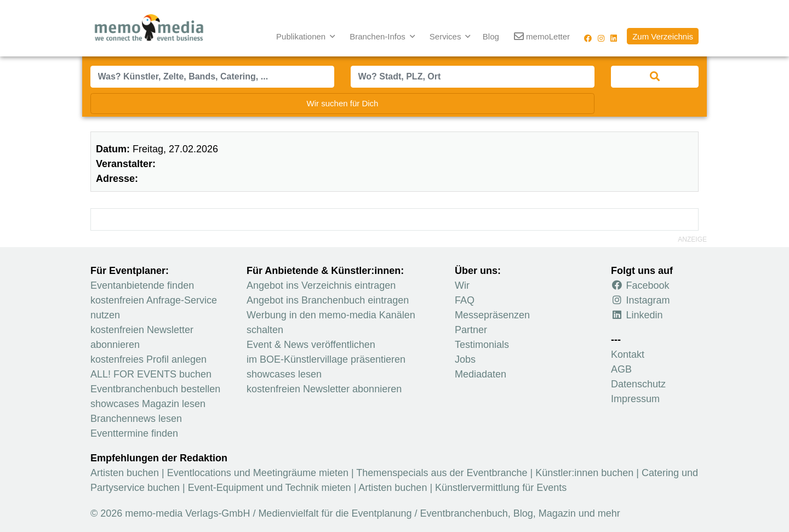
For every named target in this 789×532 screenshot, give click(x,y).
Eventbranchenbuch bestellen (155, 389)
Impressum (635, 399)
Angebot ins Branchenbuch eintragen (328, 300)
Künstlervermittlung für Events (501, 488)
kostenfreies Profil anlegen (148, 359)
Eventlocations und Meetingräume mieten (258, 473)
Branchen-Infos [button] (379, 36)
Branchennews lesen (136, 419)
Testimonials (482, 345)
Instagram (641, 300)
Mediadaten (481, 374)
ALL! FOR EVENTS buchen (151, 374)
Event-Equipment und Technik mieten (270, 488)
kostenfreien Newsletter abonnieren (324, 389)
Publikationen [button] (302, 36)
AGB (621, 369)
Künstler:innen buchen (584, 473)
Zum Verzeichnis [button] (663, 36)
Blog (491, 36)
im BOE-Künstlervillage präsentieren (326, 359)
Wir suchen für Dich (343, 103)
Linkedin (637, 315)
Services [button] (447, 36)
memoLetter (542, 37)
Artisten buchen (125, 473)
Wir (462, 285)
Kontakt (628, 354)
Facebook (640, 285)
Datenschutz (638, 384)
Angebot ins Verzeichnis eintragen (321, 285)
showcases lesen (284, 374)
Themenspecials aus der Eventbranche (442, 473)
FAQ (465, 300)
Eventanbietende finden (142, 285)
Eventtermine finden (134, 433)
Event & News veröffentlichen (311, 345)
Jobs (465, 359)
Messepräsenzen (492, 315)
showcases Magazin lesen (148, 404)
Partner (471, 330)
